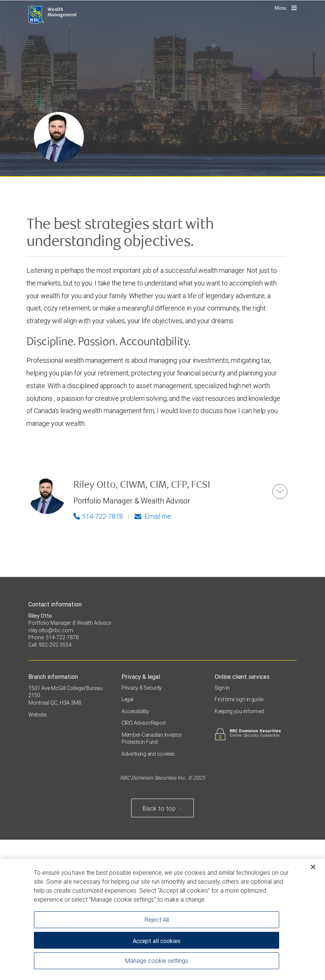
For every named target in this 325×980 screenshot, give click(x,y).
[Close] (313, 868)
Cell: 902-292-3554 (50, 785)
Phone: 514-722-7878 (53, 778)
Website (37, 855)
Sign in (222, 828)
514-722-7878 (98, 657)
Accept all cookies (157, 942)
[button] (280, 632)
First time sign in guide (239, 840)
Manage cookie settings (157, 961)
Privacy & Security (142, 828)
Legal (127, 840)
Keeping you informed (239, 852)
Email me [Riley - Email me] (153, 657)
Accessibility (135, 852)
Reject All (157, 920)
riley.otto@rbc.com (51, 771)
